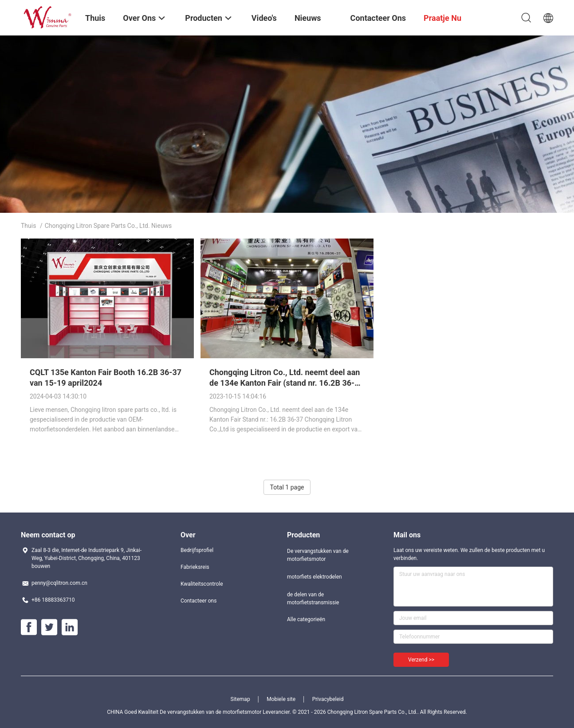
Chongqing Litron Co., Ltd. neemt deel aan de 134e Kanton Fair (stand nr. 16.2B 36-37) (285, 383)
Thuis (28, 226)
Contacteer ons (199, 601)
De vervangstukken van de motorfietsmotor (318, 555)
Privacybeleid (328, 699)
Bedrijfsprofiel (197, 550)
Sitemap (240, 699)
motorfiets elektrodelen (315, 577)
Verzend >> (421, 660)
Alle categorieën (306, 619)
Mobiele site (281, 699)
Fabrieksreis (195, 567)
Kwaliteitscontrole (202, 584)
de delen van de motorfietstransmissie (313, 599)
